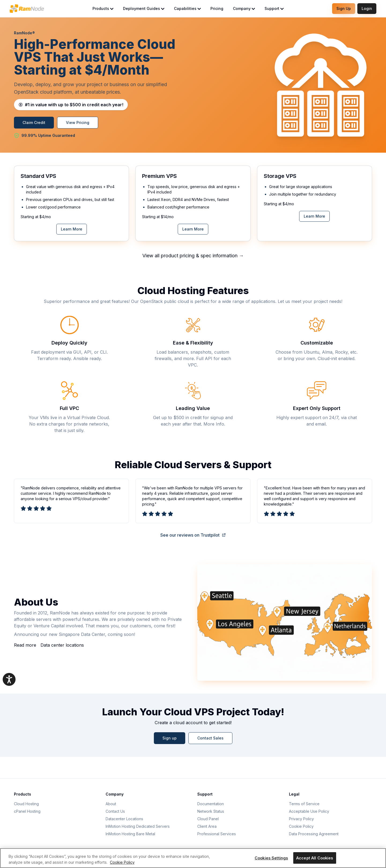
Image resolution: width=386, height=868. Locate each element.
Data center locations (62, 645)
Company (244, 8)
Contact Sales (210, 738)
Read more (25, 645)
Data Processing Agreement (314, 834)
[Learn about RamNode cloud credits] (71, 105)
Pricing (217, 8)
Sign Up (344, 8)
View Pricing (78, 122)
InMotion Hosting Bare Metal (130, 834)
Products (103, 8)
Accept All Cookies (315, 858)
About (111, 804)
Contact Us (115, 811)
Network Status (211, 811)
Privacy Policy (301, 819)
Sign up (170, 738)
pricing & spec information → (212, 256)
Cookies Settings (271, 858)
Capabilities (187, 8)
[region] (193, 858)
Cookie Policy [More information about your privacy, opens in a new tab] (122, 862)
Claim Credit (34, 122)
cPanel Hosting (27, 811)
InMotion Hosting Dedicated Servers (138, 826)
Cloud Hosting (26, 804)
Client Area (207, 826)
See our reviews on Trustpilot (193, 535)
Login (367, 8)
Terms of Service (304, 804)
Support (274, 8)
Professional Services (217, 834)
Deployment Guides (144, 8)
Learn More (72, 229)
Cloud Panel (208, 819)
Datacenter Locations (124, 819)
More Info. (214, 424)
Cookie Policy (301, 826)
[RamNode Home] (27, 9)
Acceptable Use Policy (309, 811)
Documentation (211, 804)
